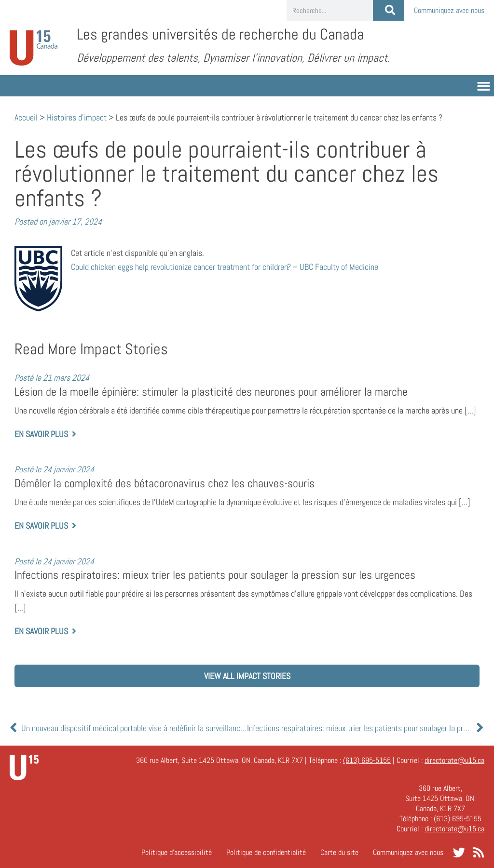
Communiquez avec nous (449, 10)
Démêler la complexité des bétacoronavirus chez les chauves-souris (165, 483)
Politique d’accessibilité (177, 852)
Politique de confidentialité (266, 852)
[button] (484, 86)
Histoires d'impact (77, 117)
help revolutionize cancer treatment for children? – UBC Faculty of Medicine (225, 267)
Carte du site (339, 852)
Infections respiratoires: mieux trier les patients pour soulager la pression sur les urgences (215, 575)
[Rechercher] (389, 10)
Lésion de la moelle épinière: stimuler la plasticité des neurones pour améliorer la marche (211, 392)
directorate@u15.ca (454, 760)
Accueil (26, 117)
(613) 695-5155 (367, 760)
